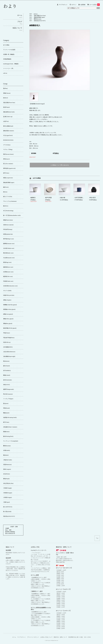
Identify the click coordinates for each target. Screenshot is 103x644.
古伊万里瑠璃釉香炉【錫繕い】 (84, 198)
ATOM (89, 637)
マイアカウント (63, 5)
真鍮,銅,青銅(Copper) (39, 17)
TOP (30, 14)
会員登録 (83, 5)
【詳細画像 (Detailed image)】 (37, 104)
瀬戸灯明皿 (48, 198)
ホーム (14, 637)
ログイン (74, 5)
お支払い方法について (46, 637)
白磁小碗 (62, 198)
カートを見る (95, 5)
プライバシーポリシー (33, 637)
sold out (36, 14)
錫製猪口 (33, 198)
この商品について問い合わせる (60, 165)
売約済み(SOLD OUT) (40, 21)
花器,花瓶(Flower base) (40, 16)
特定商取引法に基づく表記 (76, 637)
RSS (85, 637)
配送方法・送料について (60, 637)
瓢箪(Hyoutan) (38, 19)
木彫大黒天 (92, 198)
